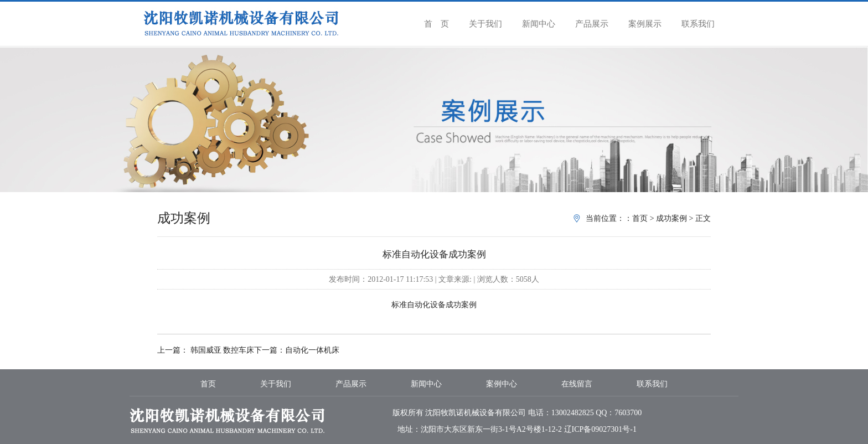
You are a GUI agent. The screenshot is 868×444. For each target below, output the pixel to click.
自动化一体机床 (312, 350)
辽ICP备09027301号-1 (600, 429)
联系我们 (698, 24)
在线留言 (577, 384)
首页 (640, 218)
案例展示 (645, 24)
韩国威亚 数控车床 (221, 350)
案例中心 (502, 384)
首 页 (436, 24)
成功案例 (671, 218)
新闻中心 (539, 24)
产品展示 (592, 24)
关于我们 (485, 24)
